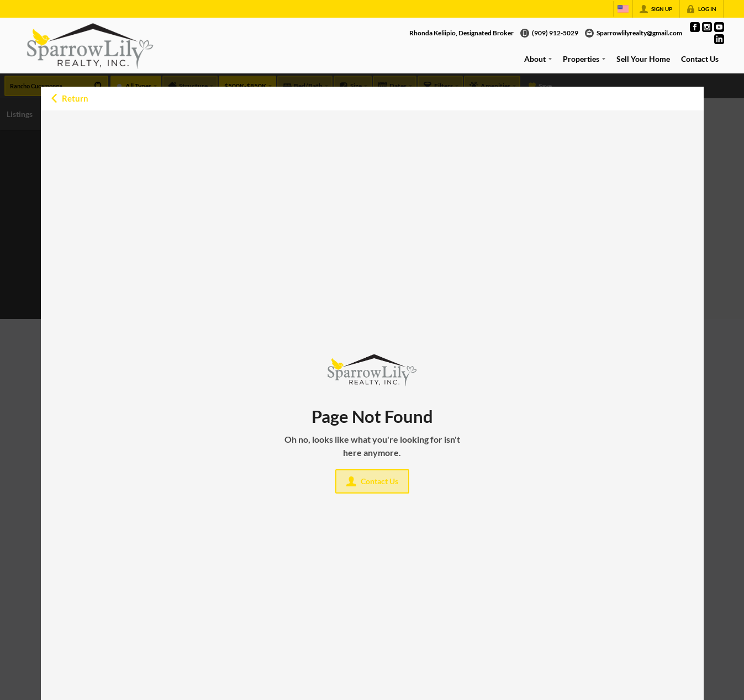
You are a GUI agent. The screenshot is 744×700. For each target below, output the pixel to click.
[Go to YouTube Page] (719, 27)
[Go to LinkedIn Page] (719, 39)
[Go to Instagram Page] (707, 27)
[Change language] (623, 9)
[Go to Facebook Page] (695, 27)
